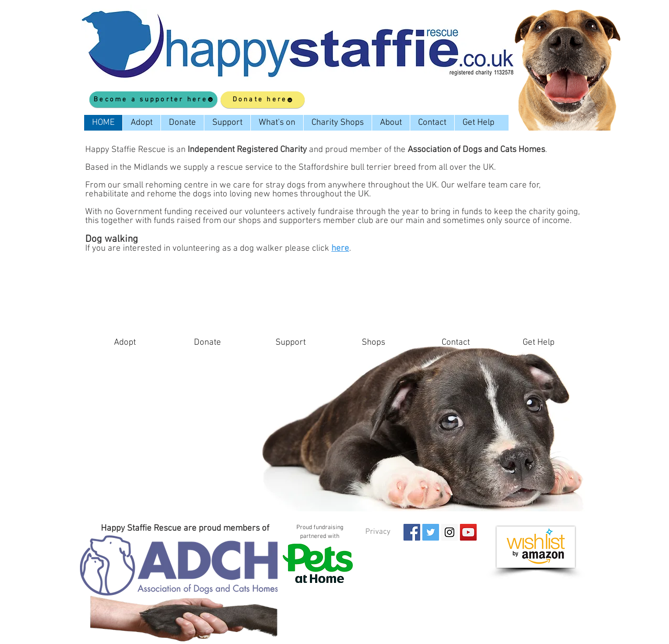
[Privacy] (378, 532)
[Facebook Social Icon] (412, 532)
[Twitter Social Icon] (431, 532)
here (340, 249)
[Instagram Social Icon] (449, 532)
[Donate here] (263, 100)
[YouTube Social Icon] (468, 532)
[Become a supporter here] (153, 99)
